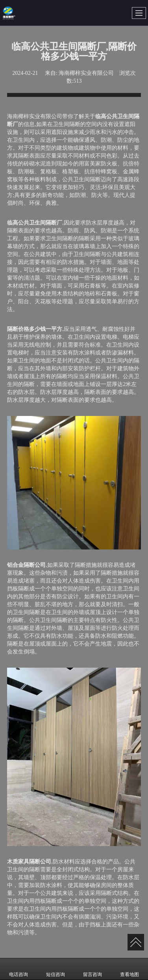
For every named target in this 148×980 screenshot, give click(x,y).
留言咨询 (92, 969)
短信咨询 (55, 969)
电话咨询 (18, 969)
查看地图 (129, 969)
